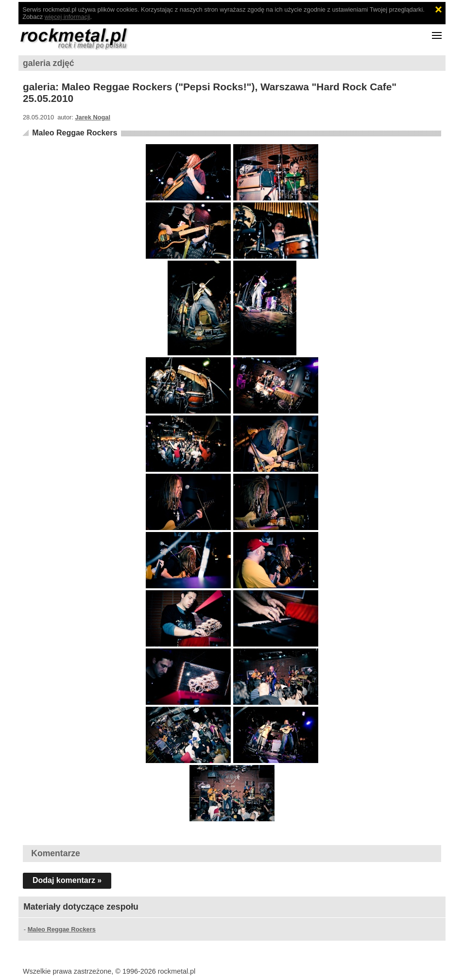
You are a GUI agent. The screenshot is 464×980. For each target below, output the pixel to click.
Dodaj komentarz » (67, 880)
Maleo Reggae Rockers (75, 133)
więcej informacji (68, 17)
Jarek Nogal (93, 117)
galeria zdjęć (49, 63)
